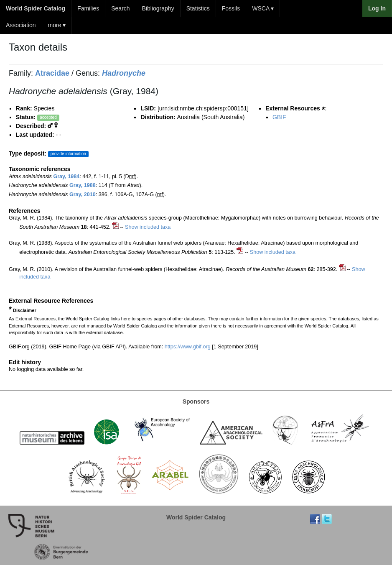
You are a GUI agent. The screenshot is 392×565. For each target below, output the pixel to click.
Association (21, 25)
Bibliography (158, 8)
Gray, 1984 (66, 176)
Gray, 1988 (83, 185)
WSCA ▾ (263, 8)
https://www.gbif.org (188, 347)
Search (120, 8)
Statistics (198, 8)
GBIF (279, 117)
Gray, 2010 (83, 194)
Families (88, 8)
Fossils (231, 8)
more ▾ (57, 25)
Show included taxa (148, 227)
